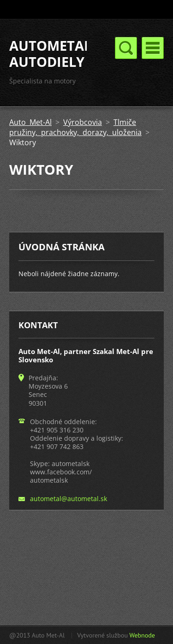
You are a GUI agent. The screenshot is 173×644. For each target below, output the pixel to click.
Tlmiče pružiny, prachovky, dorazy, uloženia (75, 127)
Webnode (142, 635)
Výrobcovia (83, 122)
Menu (153, 48)
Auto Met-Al (30, 122)
